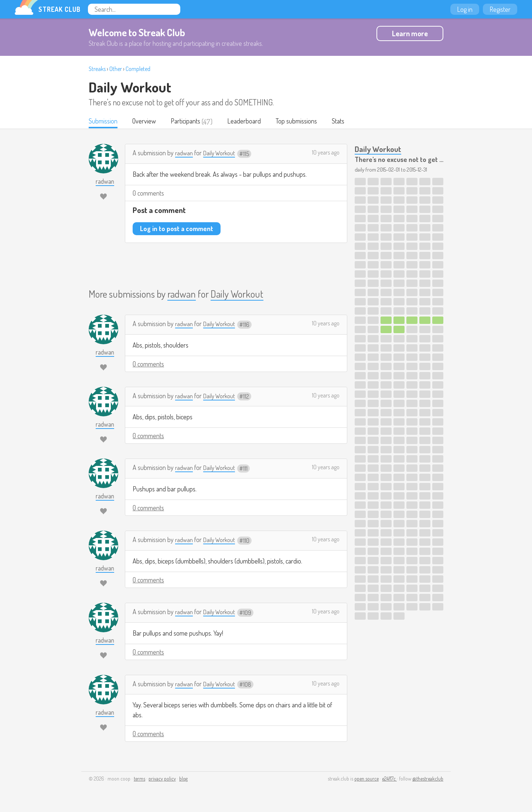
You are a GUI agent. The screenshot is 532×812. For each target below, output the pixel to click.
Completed (138, 69)
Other (116, 69)
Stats (346, 122)
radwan (185, 153)
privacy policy (162, 779)
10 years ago (326, 153)
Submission (104, 122)
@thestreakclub (428, 779)
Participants (189, 122)
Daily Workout (130, 87)
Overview (146, 122)
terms (139, 779)
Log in (465, 9)
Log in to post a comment (177, 229)
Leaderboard (249, 122)
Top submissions (303, 122)
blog (183, 779)
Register (500, 9)
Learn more (410, 33)
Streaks (97, 69)
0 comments (148, 194)
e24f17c (389, 779)
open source (366, 779)
